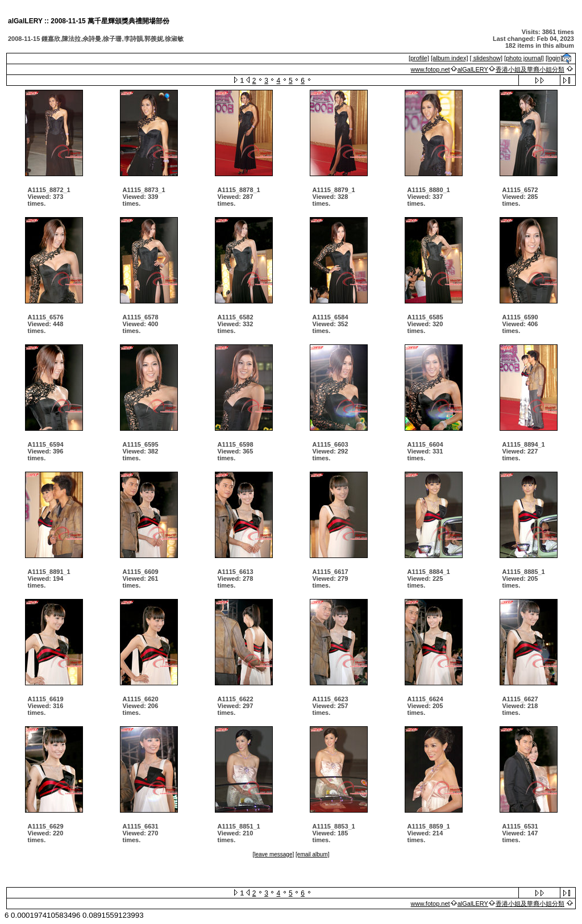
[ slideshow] (486, 58)
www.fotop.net (431, 69)
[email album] (312, 854)
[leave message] (273, 854)
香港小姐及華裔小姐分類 (530, 69)
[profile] (419, 58)
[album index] (449, 58)
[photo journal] (524, 58)
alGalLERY (473, 69)
